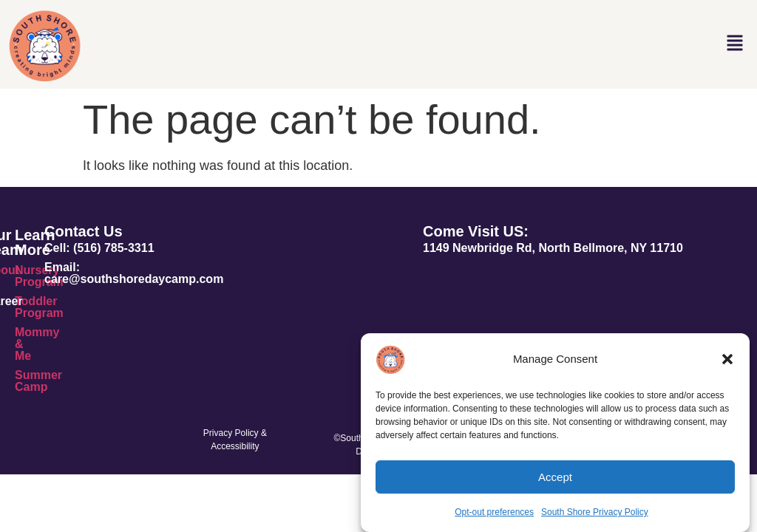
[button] (727, 359)
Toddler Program (39, 307)
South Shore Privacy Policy (595, 512)
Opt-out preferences (494, 512)
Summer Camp (38, 381)
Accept (555, 477)
